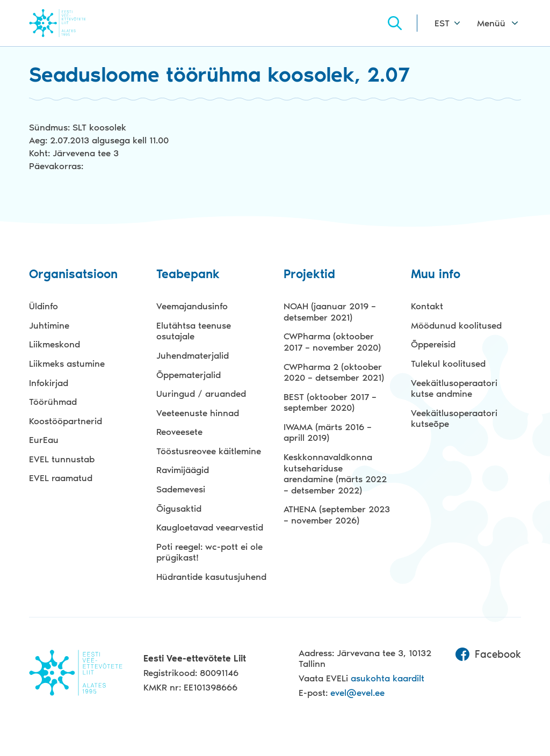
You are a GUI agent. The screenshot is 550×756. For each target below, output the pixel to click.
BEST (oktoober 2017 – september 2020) (330, 402)
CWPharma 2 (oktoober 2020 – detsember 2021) (334, 372)
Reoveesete (179, 432)
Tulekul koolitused (448, 364)
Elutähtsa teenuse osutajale (194, 331)
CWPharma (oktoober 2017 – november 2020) (332, 342)
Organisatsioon (73, 275)
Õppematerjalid (189, 375)
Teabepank (188, 275)
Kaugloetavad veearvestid (210, 527)
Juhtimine (49, 325)
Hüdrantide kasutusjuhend (211, 577)
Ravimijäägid (183, 470)
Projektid (309, 275)
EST (442, 23)
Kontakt (427, 306)
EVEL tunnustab (62, 459)
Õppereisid (433, 344)
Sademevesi (181, 489)
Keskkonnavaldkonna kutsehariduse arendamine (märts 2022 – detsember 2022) (335, 474)
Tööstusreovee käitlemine (209, 451)
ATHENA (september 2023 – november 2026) (337, 515)
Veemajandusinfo (192, 306)
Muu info (436, 275)
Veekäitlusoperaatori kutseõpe (454, 419)
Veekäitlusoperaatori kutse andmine (454, 388)
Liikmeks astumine (67, 364)
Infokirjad (49, 383)
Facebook (488, 655)
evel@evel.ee (357, 693)
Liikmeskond (55, 344)
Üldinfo (44, 306)
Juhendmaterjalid (193, 355)
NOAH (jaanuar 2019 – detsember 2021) (330, 312)
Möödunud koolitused (456, 325)
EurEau (44, 440)
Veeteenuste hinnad (198, 413)
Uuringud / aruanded (201, 394)
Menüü (491, 23)
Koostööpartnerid (66, 421)
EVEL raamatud (61, 478)
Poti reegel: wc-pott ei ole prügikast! (209, 552)
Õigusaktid (179, 508)
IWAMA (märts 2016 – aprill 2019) (328, 432)
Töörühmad (53, 402)
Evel (72, 23)
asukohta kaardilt (388, 678)
